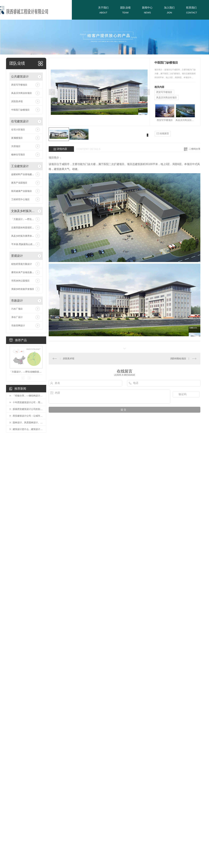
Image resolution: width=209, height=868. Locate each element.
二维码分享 (195, 149)
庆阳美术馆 (17, 101)
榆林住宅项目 (18, 155)
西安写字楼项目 (19, 85)
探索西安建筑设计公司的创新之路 (28, 409)
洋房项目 (16, 146)
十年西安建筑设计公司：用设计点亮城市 (28, 402)
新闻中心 (147, 8)
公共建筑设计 (20, 77)
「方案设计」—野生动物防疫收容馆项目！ (26, 219)
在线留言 (163, 134)
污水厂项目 (17, 309)
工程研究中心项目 (20, 199)
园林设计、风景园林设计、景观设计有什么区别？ (28, 422)
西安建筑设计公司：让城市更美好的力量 (28, 416)
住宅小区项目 (18, 130)
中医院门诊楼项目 (20, 110)
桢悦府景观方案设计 (22, 264)
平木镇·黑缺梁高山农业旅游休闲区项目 (26, 244)
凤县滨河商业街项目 (22, 93)
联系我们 (191, 8)
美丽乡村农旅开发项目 (23, 289)
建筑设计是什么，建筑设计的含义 (28, 429)
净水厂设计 (17, 317)
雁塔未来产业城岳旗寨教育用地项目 (26, 272)
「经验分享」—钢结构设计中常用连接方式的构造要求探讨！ (28, 396)
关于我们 (103, 8)
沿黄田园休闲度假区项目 (24, 228)
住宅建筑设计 (20, 121)
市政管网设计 (18, 325)
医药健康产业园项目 (22, 191)
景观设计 (17, 256)
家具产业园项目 (19, 183)
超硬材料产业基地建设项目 (25, 174)
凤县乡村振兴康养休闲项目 (25, 236)
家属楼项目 (17, 138)
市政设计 (17, 301)
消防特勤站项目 (178, 359)
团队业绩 (125, 8)
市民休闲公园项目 (20, 281)
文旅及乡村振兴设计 (24, 211)
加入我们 (169, 8)
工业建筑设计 (20, 166)
